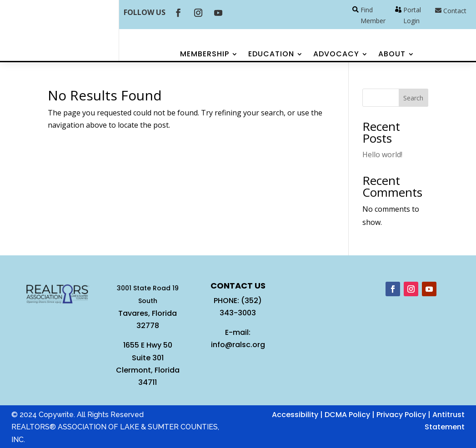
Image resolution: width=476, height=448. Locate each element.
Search (413, 98)
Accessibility (295, 415)
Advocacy (336, 55)
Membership (205, 55)
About (392, 55)
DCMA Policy (347, 415)
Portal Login (412, 15)
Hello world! (382, 154)
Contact (455, 11)
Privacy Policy (401, 415)
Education (271, 55)
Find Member (373, 15)
